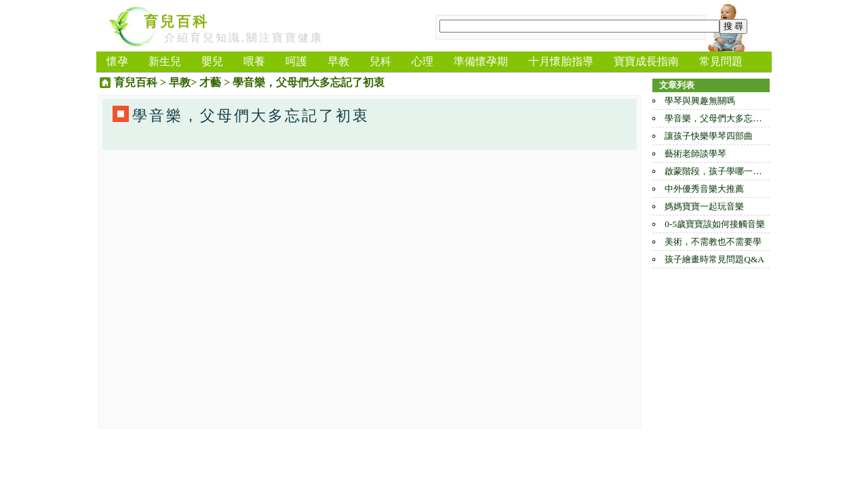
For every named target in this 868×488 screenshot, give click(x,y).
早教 (338, 61)
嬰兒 (212, 61)
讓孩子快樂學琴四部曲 (709, 136)
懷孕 (117, 61)
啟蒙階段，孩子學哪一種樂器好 (726, 171)
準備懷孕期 (481, 61)
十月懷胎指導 (561, 61)
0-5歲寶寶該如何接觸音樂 (715, 224)
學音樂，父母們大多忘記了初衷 (726, 118)
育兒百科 (176, 22)
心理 (422, 61)
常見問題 (721, 61)
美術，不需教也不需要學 (713, 242)
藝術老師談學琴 (695, 154)
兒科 (380, 61)
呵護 (296, 61)
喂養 (254, 61)
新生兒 (165, 61)
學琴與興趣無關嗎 (700, 101)
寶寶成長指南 (646, 61)
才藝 (210, 82)
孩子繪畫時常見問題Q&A (714, 259)
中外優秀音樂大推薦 (704, 189)
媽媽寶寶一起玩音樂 (704, 206)
